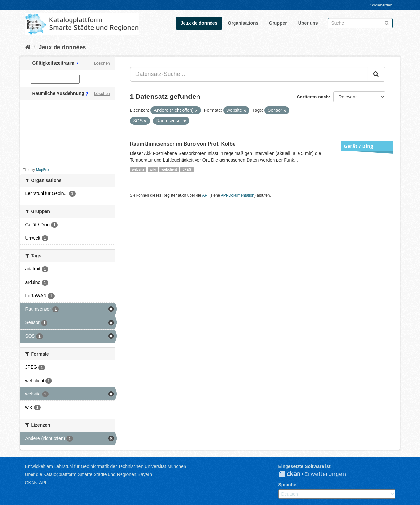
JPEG (187, 169)
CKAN (317, 474)
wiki (153, 169)
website (138, 169)
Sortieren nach (313, 97)
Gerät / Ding (359, 146)
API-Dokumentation (238, 195)
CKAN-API (36, 483)
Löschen (102, 63)
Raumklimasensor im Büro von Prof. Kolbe (183, 144)
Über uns (308, 23)
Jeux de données (199, 23)
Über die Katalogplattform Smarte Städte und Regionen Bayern (89, 474)
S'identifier (381, 5)
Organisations (243, 23)
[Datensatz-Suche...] (249, 74)
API (205, 195)
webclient (169, 169)
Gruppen (278, 23)
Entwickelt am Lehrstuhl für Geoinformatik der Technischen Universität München (106, 466)
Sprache (287, 485)
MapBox (43, 170)
